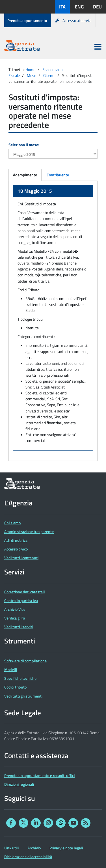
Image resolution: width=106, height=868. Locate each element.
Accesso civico (16, 549)
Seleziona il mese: (24, 145)
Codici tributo (15, 687)
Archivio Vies (15, 609)
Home (30, 69)
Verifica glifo (15, 618)
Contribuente (58, 175)
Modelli (11, 670)
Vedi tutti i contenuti (21, 558)
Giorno (49, 75)
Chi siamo (12, 523)
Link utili (11, 848)
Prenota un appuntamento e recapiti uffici (39, 775)
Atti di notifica (16, 540)
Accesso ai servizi (73, 20)
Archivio (34, 848)
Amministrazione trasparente (29, 531)
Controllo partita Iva (21, 601)
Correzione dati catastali (24, 592)
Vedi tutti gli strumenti (23, 696)
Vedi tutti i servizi (19, 627)
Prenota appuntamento (27, 20)
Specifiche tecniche (20, 678)
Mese (32, 75)
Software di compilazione (25, 661)
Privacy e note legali (66, 848)
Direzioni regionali (19, 784)
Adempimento (25, 175)
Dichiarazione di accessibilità (28, 857)
